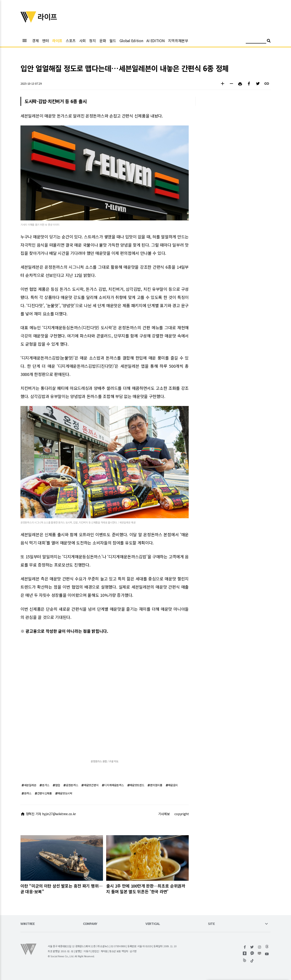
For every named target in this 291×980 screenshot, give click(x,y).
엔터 (45, 41)
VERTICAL (153, 924)
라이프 (57, 41)
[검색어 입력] (256, 41)
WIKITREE (28, 924)
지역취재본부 (178, 41)
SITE (211, 924)
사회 (82, 41)
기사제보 (164, 814)
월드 (113, 41)
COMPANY (90, 924)
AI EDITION (156, 41)
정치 (92, 41)
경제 (35, 41)
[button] (222, 84)
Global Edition (131, 41)
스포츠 (71, 41)
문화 (103, 41)
